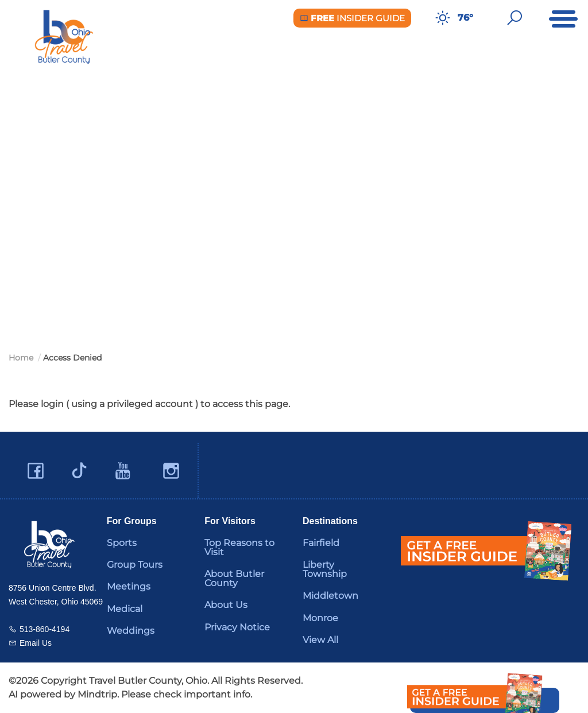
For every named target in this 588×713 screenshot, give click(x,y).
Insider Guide (352, 18)
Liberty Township (325, 569)
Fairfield (321, 543)
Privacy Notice (237, 627)
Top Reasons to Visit (239, 547)
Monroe (320, 618)
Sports (122, 543)
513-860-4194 (45, 629)
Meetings (129, 586)
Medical (125, 609)
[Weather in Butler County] (443, 18)
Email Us (36, 643)
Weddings (131, 631)
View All (320, 640)
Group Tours (135, 565)
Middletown (330, 596)
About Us (226, 605)
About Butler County (234, 578)
